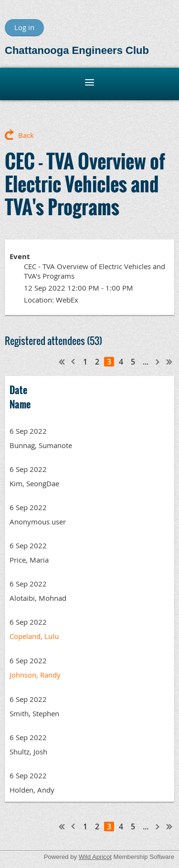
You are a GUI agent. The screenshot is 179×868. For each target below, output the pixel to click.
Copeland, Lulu (34, 636)
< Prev (74, 362)
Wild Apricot (95, 857)
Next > (158, 362)
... (146, 362)
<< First (62, 362)
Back (26, 135)
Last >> (169, 362)
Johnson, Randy (35, 675)
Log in (24, 27)
